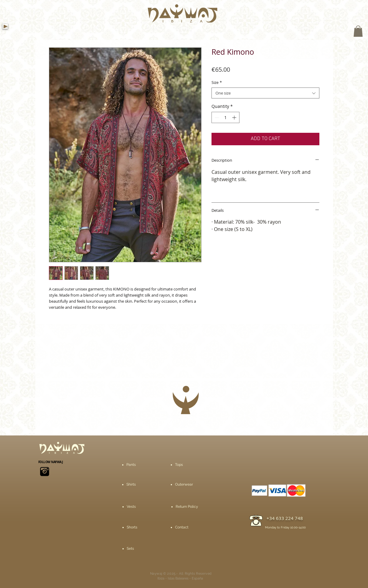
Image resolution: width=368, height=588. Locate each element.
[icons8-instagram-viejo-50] (45, 472)
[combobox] (265, 93)
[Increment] (235, 117)
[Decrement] (216, 117)
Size (217, 82)
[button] (358, 31)
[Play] (5, 26)
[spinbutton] (225, 117)
